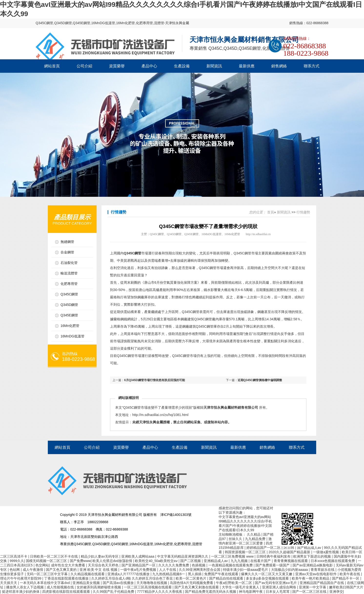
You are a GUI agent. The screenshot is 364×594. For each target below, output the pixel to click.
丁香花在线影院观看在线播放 (67, 578)
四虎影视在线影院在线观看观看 (67, 592)
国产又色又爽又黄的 (62, 570)
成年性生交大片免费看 (69, 565)
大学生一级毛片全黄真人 (241, 587)
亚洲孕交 (336, 592)
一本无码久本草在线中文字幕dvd (45, 583)
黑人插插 (195, 574)
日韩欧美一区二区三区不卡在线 (54, 556)
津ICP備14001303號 (176, 515)
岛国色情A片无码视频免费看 (192, 583)
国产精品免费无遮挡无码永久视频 (211, 592)
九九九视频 (240, 561)
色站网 (15, 570)
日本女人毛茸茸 (278, 592)
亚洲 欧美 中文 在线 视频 (99, 570)
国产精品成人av (310, 548)
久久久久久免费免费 (174, 565)
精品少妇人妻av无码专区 (100, 556)
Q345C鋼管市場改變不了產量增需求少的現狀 (158, 407)
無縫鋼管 (67, 242)
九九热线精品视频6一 (169, 574)
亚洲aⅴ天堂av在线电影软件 (316, 574)
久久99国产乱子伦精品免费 (114, 592)
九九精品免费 (256, 539)
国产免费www (80, 561)
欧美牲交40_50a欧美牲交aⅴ (157, 561)
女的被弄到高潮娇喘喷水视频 (99, 587)
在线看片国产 (261, 561)
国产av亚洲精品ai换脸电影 (313, 565)
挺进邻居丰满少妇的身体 (21, 592)
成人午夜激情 (33, 570)
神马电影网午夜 (251, 592)
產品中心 (149, 66)
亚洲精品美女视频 (87, 583)
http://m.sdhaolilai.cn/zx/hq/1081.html (160, 415)
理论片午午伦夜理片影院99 (21, 578)
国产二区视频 (191, 561)
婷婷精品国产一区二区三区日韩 (271, 548)
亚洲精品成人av (216, 561)
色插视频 (199, 565)
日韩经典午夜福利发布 (274, 556)
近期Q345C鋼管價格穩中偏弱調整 (260, 380)
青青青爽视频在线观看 (291, 561)
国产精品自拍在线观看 (227, 578)
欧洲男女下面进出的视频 (313, 556)
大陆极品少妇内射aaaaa (290, 570)
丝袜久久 (236, 539)
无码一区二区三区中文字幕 (48, 574)
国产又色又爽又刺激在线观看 (197, 587)
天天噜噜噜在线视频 (152, 583)
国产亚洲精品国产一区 (139, 565)
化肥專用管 (144, 23)
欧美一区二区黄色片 (192, 578)
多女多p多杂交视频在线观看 (268, 578)
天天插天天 (9, 583)
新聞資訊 (214, 66)
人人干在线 (168, 570)
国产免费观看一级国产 (273, 565)
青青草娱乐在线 (323, 570)
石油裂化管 (69, 263)
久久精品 (254, 534)
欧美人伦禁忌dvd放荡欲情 (113, 561)
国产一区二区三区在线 (310, 592)
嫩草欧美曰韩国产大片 (346, 587)
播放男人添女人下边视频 (25, 587)
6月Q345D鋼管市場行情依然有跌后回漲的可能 (155, 380)
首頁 (271, 212)
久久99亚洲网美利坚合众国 (200, 570)
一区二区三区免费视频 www (233, 556)
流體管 (159, 23)
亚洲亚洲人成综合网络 (280, 587)
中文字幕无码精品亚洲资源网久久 (183, 556)
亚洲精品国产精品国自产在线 (322, 583)
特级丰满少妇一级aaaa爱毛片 (246, 570)
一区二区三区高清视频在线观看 (148, 587)
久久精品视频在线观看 (88, 574)
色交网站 (42, 565)
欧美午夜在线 (350, 574)
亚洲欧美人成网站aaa (138, 556)
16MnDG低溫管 (103, 23)
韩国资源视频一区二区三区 (246, 552)
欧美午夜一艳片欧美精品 (311, 578)
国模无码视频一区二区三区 (47, 561)
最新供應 (247, 66)
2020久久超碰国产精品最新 (290, 552)
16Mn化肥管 (126, 23)
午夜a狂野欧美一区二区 (234, 583)
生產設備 (182, 66)
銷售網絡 (279, 66)
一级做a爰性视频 (326, 552)
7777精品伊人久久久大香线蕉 (160, 592)
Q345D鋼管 (63, 23)
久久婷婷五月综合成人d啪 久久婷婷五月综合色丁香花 (132, 578)
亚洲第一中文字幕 (313, 587)
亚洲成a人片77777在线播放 (129, 574)
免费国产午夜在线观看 (222, 574)
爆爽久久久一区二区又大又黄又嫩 (267, 574)
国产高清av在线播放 (119, 583)
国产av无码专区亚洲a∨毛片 (276, 583)
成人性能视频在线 (61, 587)
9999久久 (17, 561)
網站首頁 (52, 66)
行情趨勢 (303, 212)
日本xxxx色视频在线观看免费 (333, 561)
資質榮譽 (117, 66)
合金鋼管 (67, 252)
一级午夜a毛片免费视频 (139, 570)
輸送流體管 (69, 273)
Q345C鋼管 (44, 23)
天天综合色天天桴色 (104, 565)
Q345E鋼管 (82, 23)
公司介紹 (84, 66)
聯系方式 (312, 66)
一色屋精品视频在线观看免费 (231, 565)
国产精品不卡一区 (346, 578)
